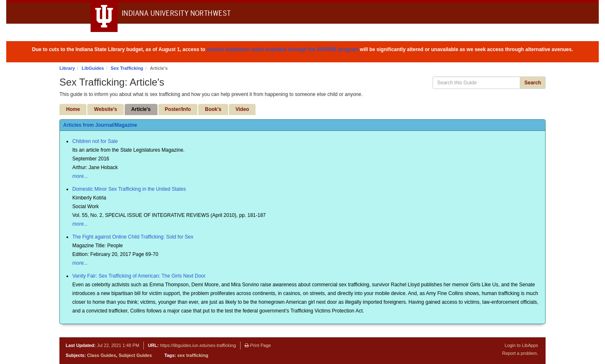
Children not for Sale (95, 141)
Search (533, 83)
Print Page (258, 345)
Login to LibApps (521, 345)
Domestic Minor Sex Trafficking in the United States (129, 189)
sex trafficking (193, 355)
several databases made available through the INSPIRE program (282, 49)
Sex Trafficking (127, 68)
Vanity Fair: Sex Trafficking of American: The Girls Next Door (139, 276)
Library (67, 68)
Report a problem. (520, 353)
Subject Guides (135, 355)
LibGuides (93, 68)
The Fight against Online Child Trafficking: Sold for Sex (133, 237)
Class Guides (102, 355)
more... (80, 176)
